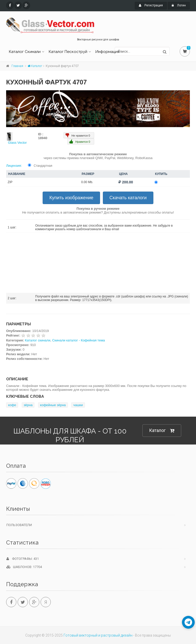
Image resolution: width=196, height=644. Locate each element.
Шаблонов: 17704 (24, 567)
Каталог (35, 66)
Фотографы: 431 (23, 559)
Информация (107, 52)
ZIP (10, 182)
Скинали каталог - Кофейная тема (78, 340)
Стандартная (43, 166)
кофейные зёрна (53, 405)
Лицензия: (14, 166)
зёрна (28, 405)
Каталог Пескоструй (68, 52)
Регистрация (151, 5)
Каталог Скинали (25, 52)
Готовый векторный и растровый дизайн (98, 635)
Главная (17, 66)
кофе (12, 405)
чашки (78, 405)
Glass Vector (17, 143)
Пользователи (19, 525)
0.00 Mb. (87, 182)
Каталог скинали (38, 340)
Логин (179, 5)
